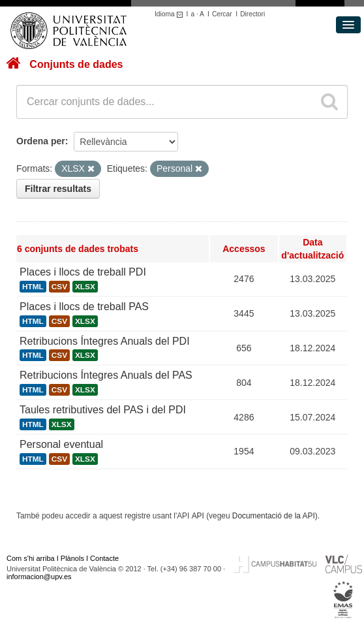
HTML (33, 287)
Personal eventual (61, 444)
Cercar (222, 14)
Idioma (171, 14)
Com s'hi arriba (31, 558)
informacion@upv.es (39, 577)
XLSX (85, 287)
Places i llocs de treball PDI (83, 272)
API (198, 516)
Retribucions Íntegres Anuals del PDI (105, 341)
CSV (59, 287)
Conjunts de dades (76, 64)
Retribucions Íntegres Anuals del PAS (106, 375)
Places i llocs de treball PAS (84, 307)
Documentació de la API (274, 516)
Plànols (72, 558)
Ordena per (41, 141)
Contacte (104, 558)
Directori (252, 14)
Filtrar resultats (58, 189)
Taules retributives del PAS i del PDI (103, 410)
